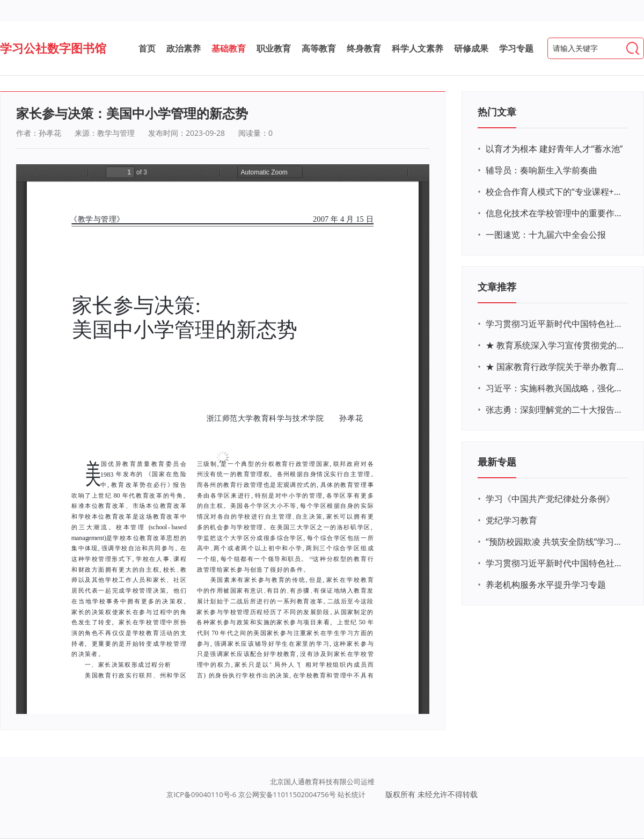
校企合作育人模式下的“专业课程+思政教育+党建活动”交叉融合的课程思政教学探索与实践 (555, 192)
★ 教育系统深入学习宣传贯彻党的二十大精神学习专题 (555, 345)
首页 (147, 48)
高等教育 (319, 48)
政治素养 (184, 48)
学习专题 (516, 48)
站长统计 (352, 794)
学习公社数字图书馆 (53, 48)
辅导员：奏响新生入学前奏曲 (541, 170)
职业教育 (274, 48)
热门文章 (497, 112)
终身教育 (364, 48)
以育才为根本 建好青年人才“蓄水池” (554, 149)
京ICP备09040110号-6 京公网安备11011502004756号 (251, 794)
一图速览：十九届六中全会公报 (546, 235)
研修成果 (471, 48)
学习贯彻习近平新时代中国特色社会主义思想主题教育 (555, 563)
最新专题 (497, 462)
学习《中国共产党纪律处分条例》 (550, 499)
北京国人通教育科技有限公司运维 (322, 782)
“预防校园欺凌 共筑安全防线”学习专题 (555, 542)
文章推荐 (497, 287)
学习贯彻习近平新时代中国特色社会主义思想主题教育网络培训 (555, 324)
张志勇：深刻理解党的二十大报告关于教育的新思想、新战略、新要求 (555, 410)
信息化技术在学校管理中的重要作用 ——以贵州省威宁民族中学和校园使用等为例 (555, 213)
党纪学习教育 (511, 520)
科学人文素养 (418, 48)
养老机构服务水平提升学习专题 (546, 585)
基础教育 (229, 48)
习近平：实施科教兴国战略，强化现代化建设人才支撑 (555, 388)
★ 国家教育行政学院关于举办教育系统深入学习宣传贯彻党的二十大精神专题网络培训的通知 (555, 367)
